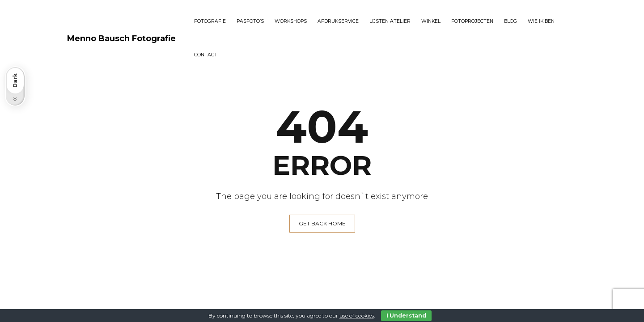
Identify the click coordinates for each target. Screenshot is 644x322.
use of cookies (357, 316)
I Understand (406, 316)
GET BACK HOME (322, 223)
